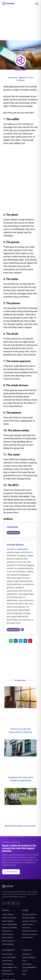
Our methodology (8, 944)
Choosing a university (29, 914)
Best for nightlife (8, 921)
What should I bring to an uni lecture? (20, 826)
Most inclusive (7, 931)
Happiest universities (9, 918)
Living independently (29, 967)
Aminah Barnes (15, 545)
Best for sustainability (10, 928)
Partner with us (11, 872)
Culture (25, 971)
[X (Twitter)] (18, 903)
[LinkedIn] (13, 903)
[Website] (22, 629)
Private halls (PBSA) (9, 957)
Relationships (27, 964)
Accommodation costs (10, 967)
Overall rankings (8, 914)
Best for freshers (8, 938)
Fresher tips (26, 928)
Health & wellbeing (29, 957)
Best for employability (10, 924)
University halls (7, 954)
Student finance (27, 924)
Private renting (7, 961)
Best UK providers (8, 974)
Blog (24, 974)
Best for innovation (9, 941)
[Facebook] (9, 903)
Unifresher (12, 527)
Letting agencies (8, 964)
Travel (24, 961)
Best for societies (8, 934)
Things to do (26, 954)
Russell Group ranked (29, 931)
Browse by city (7, 971)
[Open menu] (37, 4)
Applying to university (29, 921)
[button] (11, 641)
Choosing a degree (28, 918)
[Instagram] (4, 903)
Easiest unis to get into (30, 934)
